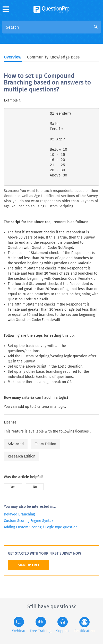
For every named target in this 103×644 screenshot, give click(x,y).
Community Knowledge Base (53, 57)
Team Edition (46, 444)
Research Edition (22, 456)
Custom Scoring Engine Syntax (29, 521)
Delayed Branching (19, 514)
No (35, 487)
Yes (13, 487)
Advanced (16, 444)
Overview (13, 57)
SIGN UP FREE (29, 565)
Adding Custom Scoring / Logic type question (41, 527)
